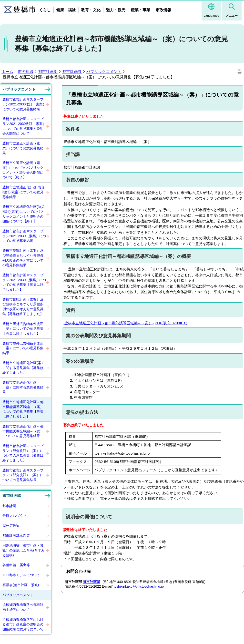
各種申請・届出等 (16, 565)
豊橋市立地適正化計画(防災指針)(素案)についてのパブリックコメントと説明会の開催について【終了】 (24, 214)
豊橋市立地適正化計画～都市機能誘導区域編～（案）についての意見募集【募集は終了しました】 (23, 409)
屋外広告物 (11, 526)
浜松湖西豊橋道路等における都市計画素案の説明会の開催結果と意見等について (23, 624)
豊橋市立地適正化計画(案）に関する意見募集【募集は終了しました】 (24, 368)
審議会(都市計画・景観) (21, 585)
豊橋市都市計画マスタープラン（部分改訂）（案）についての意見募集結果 (23, 475)
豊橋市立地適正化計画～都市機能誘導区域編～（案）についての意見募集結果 (23, 431)
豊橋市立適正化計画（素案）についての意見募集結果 (23, 148)
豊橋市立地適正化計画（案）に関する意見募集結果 (23, 387)
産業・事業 (141, 10)
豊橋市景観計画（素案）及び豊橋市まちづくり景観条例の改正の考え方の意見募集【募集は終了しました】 (23, 307)
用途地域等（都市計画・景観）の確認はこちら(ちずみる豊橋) (24, 550)
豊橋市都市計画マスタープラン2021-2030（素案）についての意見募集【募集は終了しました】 (24, 282)
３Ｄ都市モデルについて (21, 575)
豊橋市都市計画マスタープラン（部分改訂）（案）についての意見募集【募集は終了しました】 (23, 453)
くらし (45, 10)
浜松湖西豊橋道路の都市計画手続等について (23, 607)
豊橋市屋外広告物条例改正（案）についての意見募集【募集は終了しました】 (23, 329)
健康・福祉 (66, 10)
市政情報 (163, 10)
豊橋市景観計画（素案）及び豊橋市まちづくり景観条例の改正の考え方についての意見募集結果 (23, 258)
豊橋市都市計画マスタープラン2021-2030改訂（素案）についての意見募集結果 (24, 104)
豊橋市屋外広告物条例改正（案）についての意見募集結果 (23, 348)
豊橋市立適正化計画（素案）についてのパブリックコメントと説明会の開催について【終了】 (23, 170)
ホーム (7, 72)
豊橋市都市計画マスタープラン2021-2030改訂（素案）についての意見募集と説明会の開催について (24, 126)
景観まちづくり (14, 516)
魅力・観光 (116, 10)
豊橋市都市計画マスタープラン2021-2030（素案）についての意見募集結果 (24, 236)
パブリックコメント (104, 72)
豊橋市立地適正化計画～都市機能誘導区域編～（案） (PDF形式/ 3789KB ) (125, 323)
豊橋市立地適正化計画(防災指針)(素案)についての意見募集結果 (24, 192)
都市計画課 (72, 72)
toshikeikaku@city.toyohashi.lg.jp (139, 586)
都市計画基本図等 (16, 536)
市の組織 (26, 72)
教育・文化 (91, 10)
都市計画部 (48, 72)
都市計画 (9, 506)
